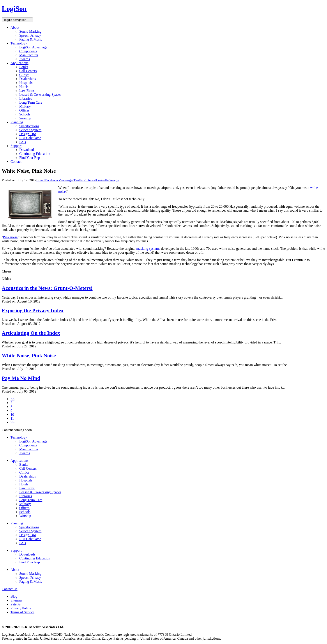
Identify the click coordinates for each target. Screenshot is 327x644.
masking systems (148, 249)
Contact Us (10, 589)
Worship (25, 118)
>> (12, 422)
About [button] (15, 27)
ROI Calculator (30, 138)
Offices (24, 110)
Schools (25, 114)
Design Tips (28, 134)
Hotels (24, 87)
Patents (16, 604)
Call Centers (28, 71)
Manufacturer (29, 55)
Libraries (26, 98)
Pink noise (10, 237)
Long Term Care (31, 102)
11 (12, 418)
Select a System (30, 130)
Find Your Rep (30, 158)
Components (28, 51)
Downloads (27, 150)
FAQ (23, 142)
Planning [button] (17, 122)
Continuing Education (35, 154)
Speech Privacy (30, 35)
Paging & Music (31, 39)
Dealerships (28, 79)
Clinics (24, 75)
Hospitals (26, 83)
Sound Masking (30, 31)
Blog (14, 596)
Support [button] (16, 146)
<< (12, 399)
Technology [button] (19, 43)
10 (12, 415)
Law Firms (27, 91)
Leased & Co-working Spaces (40, 95)
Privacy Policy (21, 608)
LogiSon (14, 9)
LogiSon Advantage (33, 47)
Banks (24, 67)
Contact (16, 162)
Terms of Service (22, 612)
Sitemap (16, 600)
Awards (25, 59)
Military (25, 106)
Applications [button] (19, 63)
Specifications (29, 126)
